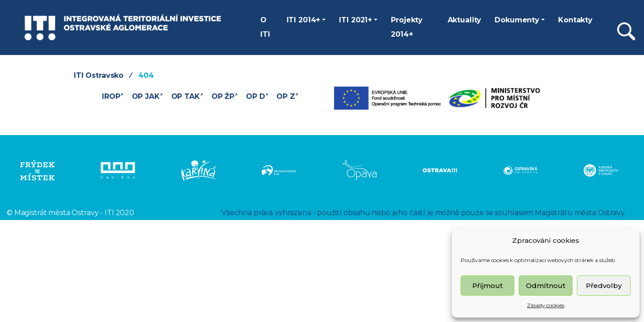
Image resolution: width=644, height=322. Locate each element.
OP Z (287, 96)
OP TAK (187, 96)
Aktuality (465, 20)
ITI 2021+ (356, 20)
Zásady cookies (545, 305)
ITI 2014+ (304, 20)
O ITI (265, 27)
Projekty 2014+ (407, 27)
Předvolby (604, 286)
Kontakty (575, 20)
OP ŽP (225, 96)
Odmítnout (546, 286)
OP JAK (147, 96)
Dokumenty (517, 20)
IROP (113, 96)
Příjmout (487, 286)
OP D (257, 96)
